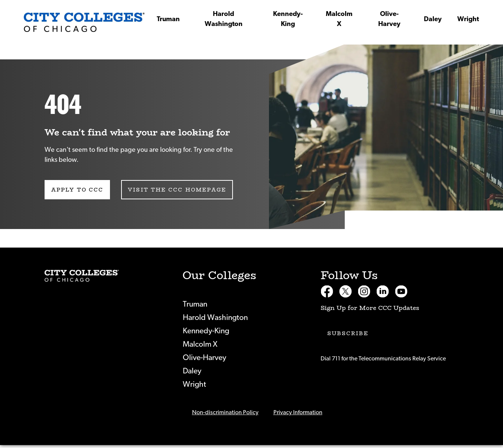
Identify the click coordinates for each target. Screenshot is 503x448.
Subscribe (348, 333)
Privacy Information (298, 412)
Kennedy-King (288, 19)
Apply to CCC (77, 190)
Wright (468, 19)
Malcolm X (339, 19)
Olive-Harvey (389, 19)
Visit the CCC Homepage (177, 190)
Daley (433, 19)
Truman (168, 19)
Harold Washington (224, 19)
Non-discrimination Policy (225, 412)
